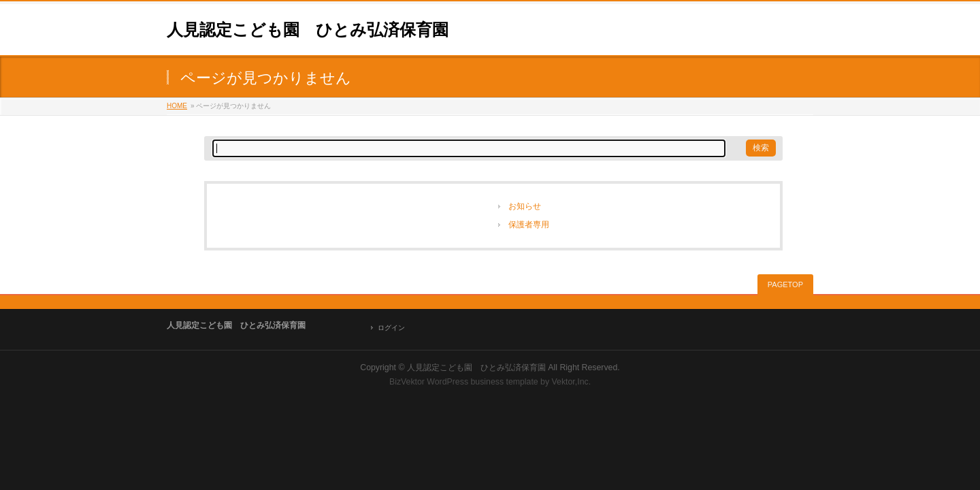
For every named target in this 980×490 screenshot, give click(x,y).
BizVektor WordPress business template (464, 382)
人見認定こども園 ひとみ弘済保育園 (308, 30)
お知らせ (525, 206)
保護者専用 (529, 225)
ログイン (391, 328)
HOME (177, 106)
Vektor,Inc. (572, 382)
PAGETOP (785, 284)
